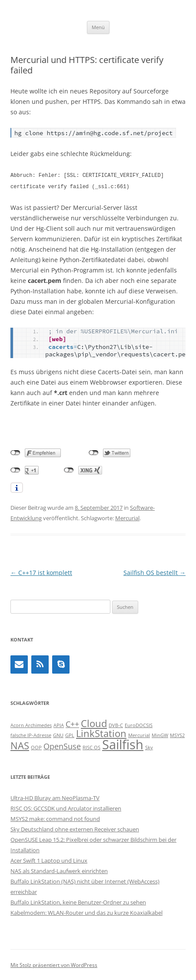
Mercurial (127, 517)
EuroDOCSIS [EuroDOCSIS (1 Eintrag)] (139, 724)
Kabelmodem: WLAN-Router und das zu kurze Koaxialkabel (86, 912)
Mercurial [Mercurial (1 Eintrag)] (139, 734)
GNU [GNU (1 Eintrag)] (58, 734)
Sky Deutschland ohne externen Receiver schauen (75, 828)
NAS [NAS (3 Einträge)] (20, 745)
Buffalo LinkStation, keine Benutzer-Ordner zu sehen (78, 901)
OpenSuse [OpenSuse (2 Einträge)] (62, 745)
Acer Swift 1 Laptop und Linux (49, 860)
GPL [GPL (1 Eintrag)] (70, 734)
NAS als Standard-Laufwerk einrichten (59, 870)
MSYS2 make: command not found (55, 818)
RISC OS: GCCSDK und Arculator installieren (66, 807)
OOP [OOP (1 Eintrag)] (36, 747)
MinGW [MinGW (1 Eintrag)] (160, 734)
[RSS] (40, 664)
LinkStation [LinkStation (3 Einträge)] (101, 733)
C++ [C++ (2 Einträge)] (72, 723)
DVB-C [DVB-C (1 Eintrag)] (116, 724)
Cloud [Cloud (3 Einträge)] (94, 723)
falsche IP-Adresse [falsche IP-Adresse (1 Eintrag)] (31, 734)
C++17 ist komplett (41, 572)
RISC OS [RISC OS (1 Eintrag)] (91, 747)
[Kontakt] (19, 664)
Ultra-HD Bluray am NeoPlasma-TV (55, 797)
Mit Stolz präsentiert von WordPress (54, 964)
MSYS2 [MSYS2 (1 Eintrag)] (177, 734)
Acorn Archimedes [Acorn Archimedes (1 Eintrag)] (31, 724)
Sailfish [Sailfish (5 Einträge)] (123, 744)
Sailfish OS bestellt (154, 572)
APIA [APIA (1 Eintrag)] (59, 724)
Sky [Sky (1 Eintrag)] (149, 747)
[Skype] (61, 664)
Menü (98, 27)
